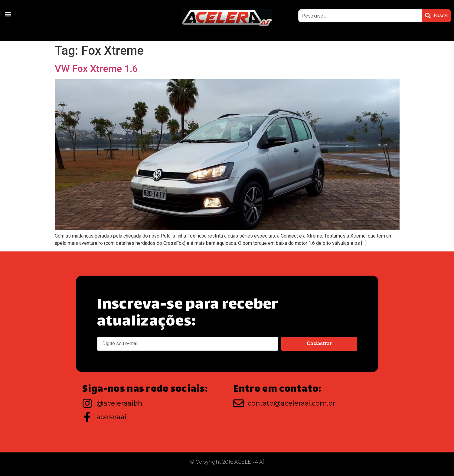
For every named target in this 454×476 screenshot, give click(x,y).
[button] (8, 14)
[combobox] (360, 16)
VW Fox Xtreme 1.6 (96, 69)
